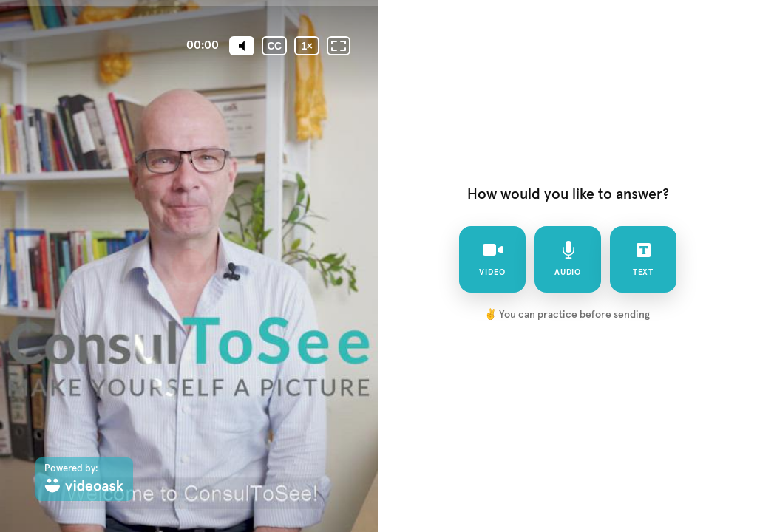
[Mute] (242, 46)
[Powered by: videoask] (84, 479)
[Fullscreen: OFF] (339, 46)
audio (568, 259)
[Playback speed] (307, 46)
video (492, 259)
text (644, 259)
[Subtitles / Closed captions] (274, 46)
